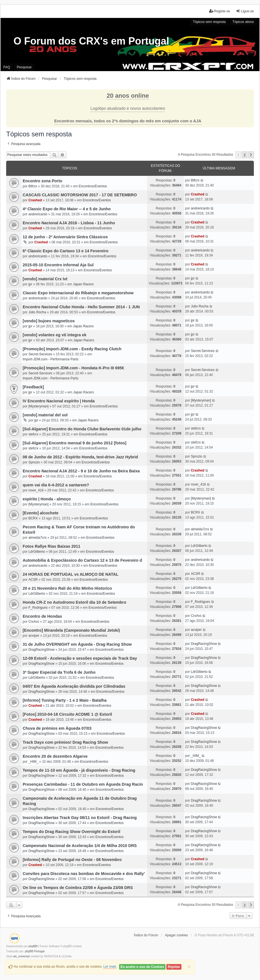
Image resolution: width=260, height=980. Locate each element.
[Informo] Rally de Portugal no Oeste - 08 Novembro (72, 860)
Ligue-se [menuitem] (245, 11)
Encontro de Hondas (42, 616)
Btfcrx (33, 186)
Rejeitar (174, 967)
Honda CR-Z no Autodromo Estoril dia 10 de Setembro (74, 602)
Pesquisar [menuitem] (24, 67)
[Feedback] (33, 387)
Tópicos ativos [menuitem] (243, 22)
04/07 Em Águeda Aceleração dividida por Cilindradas (74, 686)
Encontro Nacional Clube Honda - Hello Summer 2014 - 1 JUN (81, 307)
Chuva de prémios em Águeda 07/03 (57, 728)
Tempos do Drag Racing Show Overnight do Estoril (71, 832)
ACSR (33, 580)
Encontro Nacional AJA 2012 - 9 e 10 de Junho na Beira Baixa (81, 471)
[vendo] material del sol (45, 415)
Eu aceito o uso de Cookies (142, 967)
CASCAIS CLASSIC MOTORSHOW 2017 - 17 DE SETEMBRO (80, 195)
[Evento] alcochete (41, 513)
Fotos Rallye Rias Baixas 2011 (51, 546)
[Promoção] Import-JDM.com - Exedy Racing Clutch (72, 349)
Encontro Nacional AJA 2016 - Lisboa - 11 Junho (69, 223)
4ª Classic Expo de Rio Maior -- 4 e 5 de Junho (67, 209)
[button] (251, 155)
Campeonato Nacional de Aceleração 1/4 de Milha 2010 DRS (80, 846)
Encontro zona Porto (42, 181)
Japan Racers (83, 284)
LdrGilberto (37, 552)
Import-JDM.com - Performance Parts (50, 359)
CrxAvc (34, 622)
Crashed (35, 200)
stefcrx (33, 434)
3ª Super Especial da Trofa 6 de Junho (59, 672)
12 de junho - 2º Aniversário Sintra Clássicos (65, 237)
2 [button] (244, 155)
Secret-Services (40, 354)
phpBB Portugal (35, 951)
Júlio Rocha (37, 312)
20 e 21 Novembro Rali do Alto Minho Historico (67, 588)
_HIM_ (33, 762)
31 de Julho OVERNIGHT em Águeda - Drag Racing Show (77, 644)
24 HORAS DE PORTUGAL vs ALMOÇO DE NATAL (70, 574)
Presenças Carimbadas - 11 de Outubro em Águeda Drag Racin (83, 784)
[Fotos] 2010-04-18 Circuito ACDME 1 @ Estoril (67, 714)
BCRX (33, 518)
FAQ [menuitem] (7, 67)
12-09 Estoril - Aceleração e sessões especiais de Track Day (80, 658)
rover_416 (36, 490)
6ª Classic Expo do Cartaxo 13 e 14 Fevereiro (66, 251)
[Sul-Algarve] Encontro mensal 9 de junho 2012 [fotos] (75, 443)
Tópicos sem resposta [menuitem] (209, 22)
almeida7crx (38, 538)
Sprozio (34, 462)
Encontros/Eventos (93, 186)
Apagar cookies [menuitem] (177, 935)
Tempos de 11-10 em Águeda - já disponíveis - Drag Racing (79, 770)
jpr (30, 284)
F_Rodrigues (38, 608)
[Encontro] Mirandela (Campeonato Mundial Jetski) (71, 630)
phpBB (33, 946)
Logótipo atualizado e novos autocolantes (128, 108)
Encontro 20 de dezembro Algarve (55, 756)
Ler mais (110, 967)
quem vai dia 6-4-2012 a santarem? (56, 485)
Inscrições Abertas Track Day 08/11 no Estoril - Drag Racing (80, 818)
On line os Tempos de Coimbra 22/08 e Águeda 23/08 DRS (78, 888)
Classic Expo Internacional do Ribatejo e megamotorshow (78, 293)
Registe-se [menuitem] (220, 11)
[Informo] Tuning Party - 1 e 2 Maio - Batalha (65, 700)
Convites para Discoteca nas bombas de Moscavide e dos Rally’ (84, 874)
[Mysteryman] (39, 406)
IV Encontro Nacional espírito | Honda (59, 401)
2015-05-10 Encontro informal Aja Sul (58, 265)
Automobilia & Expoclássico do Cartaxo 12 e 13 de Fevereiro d (82, 560)
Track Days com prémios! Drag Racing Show (65, 742)
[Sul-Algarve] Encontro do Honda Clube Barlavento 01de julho (82, 429)
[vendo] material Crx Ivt (45, 279)
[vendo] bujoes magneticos (49, 321)
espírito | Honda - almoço (47, 499)
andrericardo (38, 214)
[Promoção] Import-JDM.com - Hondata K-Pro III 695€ (73, 368)
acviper (34, 636)
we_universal (21, 956)
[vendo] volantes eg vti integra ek (55, 335)
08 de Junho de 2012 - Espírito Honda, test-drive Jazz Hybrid (80, 457)
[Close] (189, 966)
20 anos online (128, 96)
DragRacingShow (42, 650)
